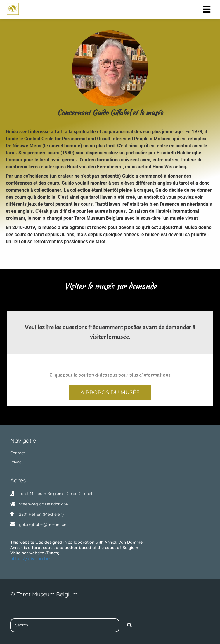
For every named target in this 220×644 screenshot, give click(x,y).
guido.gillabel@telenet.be (43, 524)
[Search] (129, 625)
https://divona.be (30, 558)
